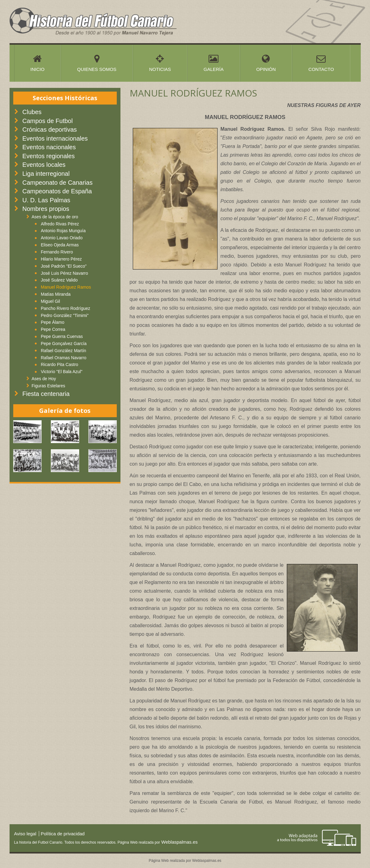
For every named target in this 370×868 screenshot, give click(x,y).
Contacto (321, 63)
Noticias (160, 63)
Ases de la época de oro (55, 217)
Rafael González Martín (64, 351)
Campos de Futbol (48, 121)
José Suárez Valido (59, 280)
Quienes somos (97, 63)
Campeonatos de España (57, 191)
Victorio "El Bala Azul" (62, 372)
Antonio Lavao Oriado (62, 238)
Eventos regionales (49, 156)
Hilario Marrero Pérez (61, 259)
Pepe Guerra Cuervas (62, 336)
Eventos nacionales (49, 147)
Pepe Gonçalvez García (64, 343)
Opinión (266, 63)
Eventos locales (44, 165)
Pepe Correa (53, 329)
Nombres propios (46, 209)
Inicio (38, 63)
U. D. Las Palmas (47, 200)
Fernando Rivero (57, 252)
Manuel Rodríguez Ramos (66, 287)
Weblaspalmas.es (179, 842)
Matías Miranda (56, 294)
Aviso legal (25, 834)
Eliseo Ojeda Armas (60, 245)
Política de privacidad (63, 834)
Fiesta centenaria (46, 394)
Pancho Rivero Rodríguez (66, 308)
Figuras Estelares (49, 386)
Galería (214, 63)
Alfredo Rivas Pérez (60, 224)
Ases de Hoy (44, 379)
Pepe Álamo (53, 322)
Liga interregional (46, 174)
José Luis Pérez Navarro (65, 273)
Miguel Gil (51, 301)
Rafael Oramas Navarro (64, 358)
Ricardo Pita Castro (60, 364)
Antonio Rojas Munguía (63, 231)
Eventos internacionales (55, 138)
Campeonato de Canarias (58, 183)
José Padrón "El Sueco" (64, 266)
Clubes (32, 112)
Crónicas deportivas (50, 130)
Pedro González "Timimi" (65, 315)
